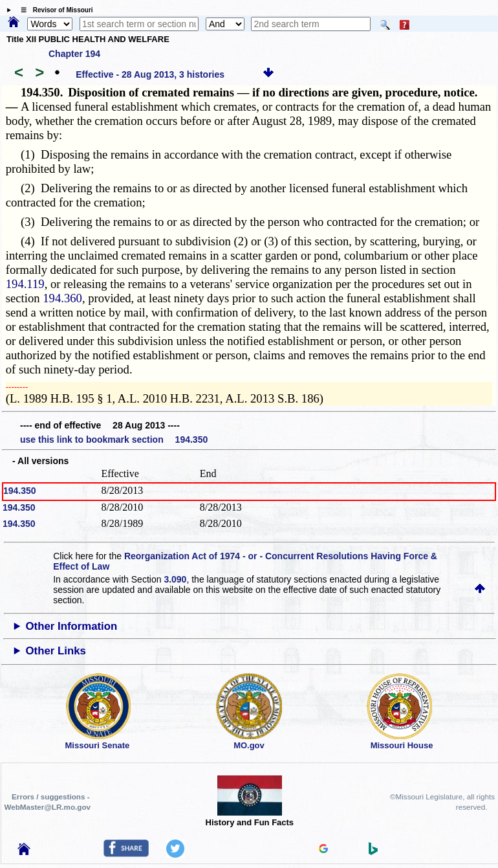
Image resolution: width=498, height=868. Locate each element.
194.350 (20, 491)
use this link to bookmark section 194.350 (114, 440)
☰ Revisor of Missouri (54, 10)
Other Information (72, 626)
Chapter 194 (74, 54)
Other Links (56, 651)
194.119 (25, 284)
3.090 (175, 579)
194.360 (62, 298)
